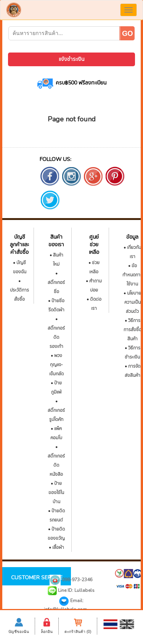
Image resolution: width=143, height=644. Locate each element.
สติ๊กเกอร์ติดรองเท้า (56, 337)
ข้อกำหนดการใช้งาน (133, 275)
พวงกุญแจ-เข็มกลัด (56, 365)
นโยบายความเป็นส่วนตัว (133, 302)
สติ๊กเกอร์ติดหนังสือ (56, 465)
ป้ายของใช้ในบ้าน (56, 493)
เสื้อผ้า (58, 547)
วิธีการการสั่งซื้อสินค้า (133, 330)
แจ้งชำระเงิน (71, 59)
